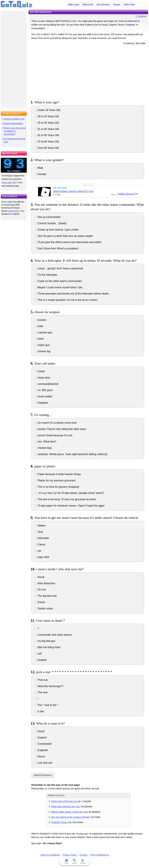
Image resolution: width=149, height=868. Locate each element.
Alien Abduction (45, 583)
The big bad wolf (46, 596)
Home (66, 861)
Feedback (142, 16)
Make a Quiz (74, 4)
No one (40, 590)
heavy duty (42, 378)
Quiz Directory (103, 4)
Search (74, 861)
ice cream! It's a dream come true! (56, 423)
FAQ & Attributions (99, 855)
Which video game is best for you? (70, 812)
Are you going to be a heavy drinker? (71, 817)
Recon (40, 756)
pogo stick (42, 557)
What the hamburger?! (49, 686)
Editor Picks (129, 4)
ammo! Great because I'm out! (54, 435)
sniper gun (42, 345)
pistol (39, 339)
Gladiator (41, 403)
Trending (83, 861)
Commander (43, 744)
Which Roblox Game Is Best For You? (73, 191)
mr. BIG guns (44, 390)
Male (39, 168)
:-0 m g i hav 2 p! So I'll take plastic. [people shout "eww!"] (69, 493)
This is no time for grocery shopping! (57, 487)
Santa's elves (44, 608)
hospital (41, 660)
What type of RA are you (64, 801)
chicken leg (43, 351)
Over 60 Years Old (47, 148)
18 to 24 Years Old (47, 116)
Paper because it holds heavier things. (58, 474)
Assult (40, 577)
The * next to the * (46, 705)
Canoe (40, 544)
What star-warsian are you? (66, 806)
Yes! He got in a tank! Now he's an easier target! (64, 236)
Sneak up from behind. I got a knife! (57, 230)
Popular (117, 4)
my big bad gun (45, 641)
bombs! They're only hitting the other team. (61, 429)
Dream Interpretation (13, 123)
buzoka (40, 320)
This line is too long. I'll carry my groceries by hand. (65, 499)
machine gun (44, 333)
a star (39, 711)
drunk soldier (44, 396)
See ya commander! (48, 217)
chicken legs (43, 448)
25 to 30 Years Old (47, 123)
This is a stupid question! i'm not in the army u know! (66, 300)
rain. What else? (45, 442)
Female (40, 174)
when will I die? (9, 182)
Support (41, 737)
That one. (42, 680)
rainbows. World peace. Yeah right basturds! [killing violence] (71, 454)
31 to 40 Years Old (47, 129)
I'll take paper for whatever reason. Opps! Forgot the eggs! (70, 506)
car (38, 551)
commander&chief (47, 384)
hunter (40, 371)
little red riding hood (47, 647)
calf (38, 654)
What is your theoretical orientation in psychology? (15, 131)
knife (39, 326)
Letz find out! (44, 763)
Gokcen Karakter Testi (14, 119)
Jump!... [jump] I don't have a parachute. (59, 268)
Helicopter (42, 538)
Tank (39, 532)
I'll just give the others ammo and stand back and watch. (68, 242)
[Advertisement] (88, 72)
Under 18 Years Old (47, 110)
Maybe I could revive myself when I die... (60, 287)
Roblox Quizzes (126, 194)
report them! (14, 211)
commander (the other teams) (53, 635)
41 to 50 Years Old (47, 135)
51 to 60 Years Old (47, 142)
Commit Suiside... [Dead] (50, 223)
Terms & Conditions (50, 855)
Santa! (40, 602)
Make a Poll (88, 4)
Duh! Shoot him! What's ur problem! (57, 248)
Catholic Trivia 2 (60, 822)
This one (41, 692)
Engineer (41, 750)
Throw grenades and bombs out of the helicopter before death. (72, 294)
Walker (40, 526)
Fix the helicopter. (46, 275)
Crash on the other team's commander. (59, 281)
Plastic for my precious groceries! (55, 480)
